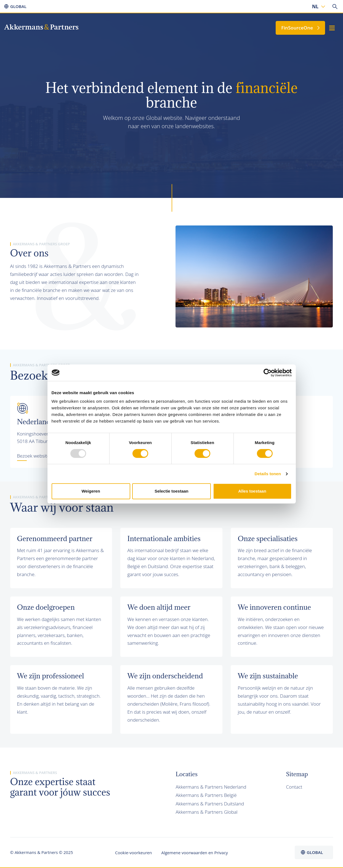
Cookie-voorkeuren (133, 853)
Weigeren (91, 491)
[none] (318, 6)
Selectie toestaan (171, 491)
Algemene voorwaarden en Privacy (194, 853)
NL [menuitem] (315, 6)
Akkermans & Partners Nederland (211, 787)
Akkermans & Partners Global (207, 812)
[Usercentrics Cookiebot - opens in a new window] (268, 373)
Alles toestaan (252, 491)
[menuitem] (318, 6)
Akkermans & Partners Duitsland (210, 804)
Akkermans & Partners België (206, 795)
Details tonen (268, 474)
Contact (294, 787)
